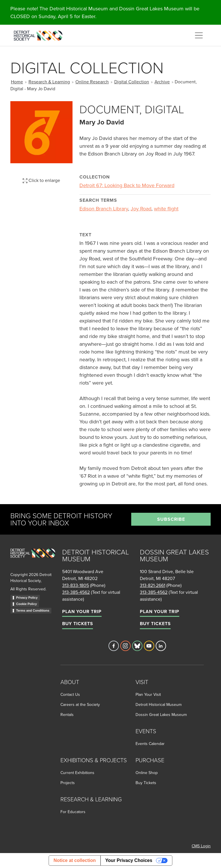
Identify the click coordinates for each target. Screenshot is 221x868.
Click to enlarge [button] (41, 180)
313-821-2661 (153, 585)
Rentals (67, 715)
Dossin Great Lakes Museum (161, 715)
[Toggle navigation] (199, 35)
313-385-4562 (76, 592)
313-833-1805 (76, 585)
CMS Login (201, 846)
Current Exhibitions (77, 773)
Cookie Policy (26, 604)
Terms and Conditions (33, 610)
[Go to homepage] (33, 559)
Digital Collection (132, 82)
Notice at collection (75, 860)
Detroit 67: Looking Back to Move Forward (127, 185)
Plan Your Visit (148, 694)
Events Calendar (150, 744)
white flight (166, 209)
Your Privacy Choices (129, 860)
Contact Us (70, 694)
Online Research (92, 82)
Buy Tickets (78, 624)
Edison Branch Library (104, 209)
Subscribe (171, 519)
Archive (162, 82)
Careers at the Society (80, 704)
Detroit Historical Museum (159, 704)
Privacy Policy (27, 598)
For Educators (73, 812)
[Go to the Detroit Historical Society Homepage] (40, 34)
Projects (68, 783)
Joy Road (141, 209)
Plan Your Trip (82, 611)
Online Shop (147, 773)
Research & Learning (49, 82)
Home (17, 82)
